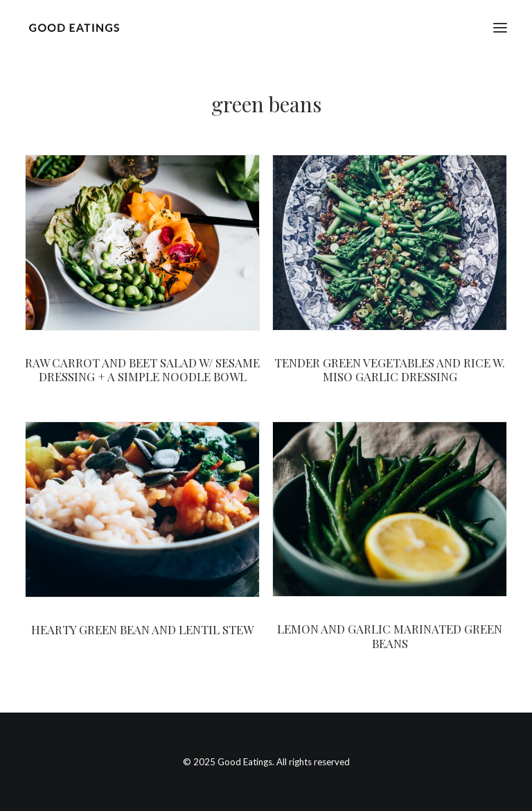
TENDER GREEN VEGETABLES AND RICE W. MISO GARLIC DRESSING (390, 369)
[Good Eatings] (74, 27)
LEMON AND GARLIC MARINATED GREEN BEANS (390, 636)
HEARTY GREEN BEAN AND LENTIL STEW (142, 629)
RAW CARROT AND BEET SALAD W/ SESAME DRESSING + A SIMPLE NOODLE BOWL (142, 369)
